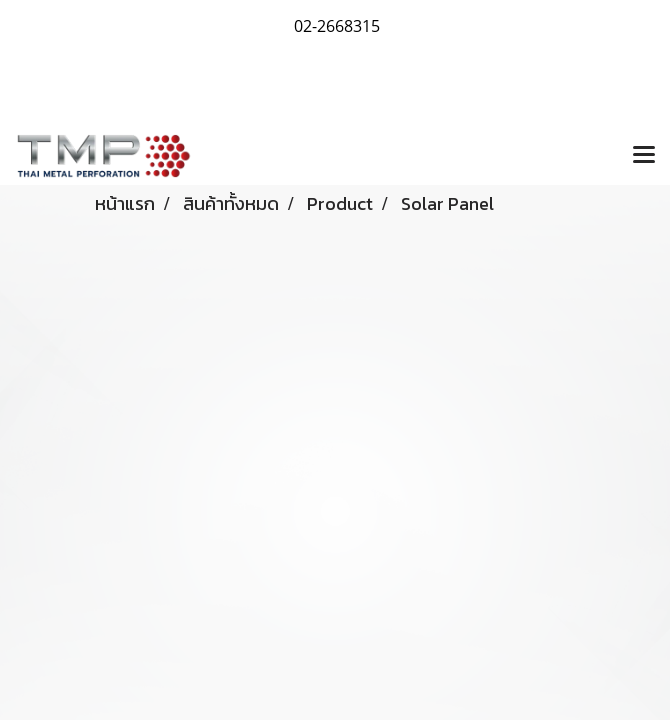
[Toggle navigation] (644, 156)
